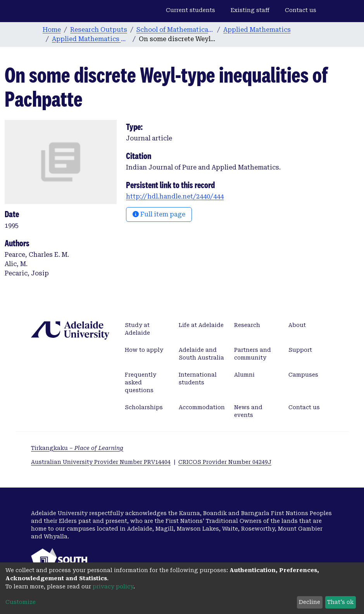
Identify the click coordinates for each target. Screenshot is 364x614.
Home (52, 30)
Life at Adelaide (201, 325)
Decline (310, 602)
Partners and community (253, 354)
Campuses (303, 375)
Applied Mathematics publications (91, 39)
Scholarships (144, 407)
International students (198, 379)
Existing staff (250, 10)
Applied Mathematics (257, 30)
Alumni (244, 375)
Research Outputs (99, 30)
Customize (21, 602)
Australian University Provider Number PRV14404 (101, 462)
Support (300, 350)
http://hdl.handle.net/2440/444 (175, 196)
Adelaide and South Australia (201, 354)
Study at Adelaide (137, 329)
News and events (248, 411)
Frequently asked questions (141, 382)
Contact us (301, 10)
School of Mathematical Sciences (175, 30)
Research (247, 325)
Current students (191, 10)
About (297, 325)
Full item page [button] (159, 214)
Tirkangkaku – (77, 448)
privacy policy (113, 586)
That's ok (340, 602)
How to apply (144, 350)
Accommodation (202, 407)
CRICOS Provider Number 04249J (225, 462)
